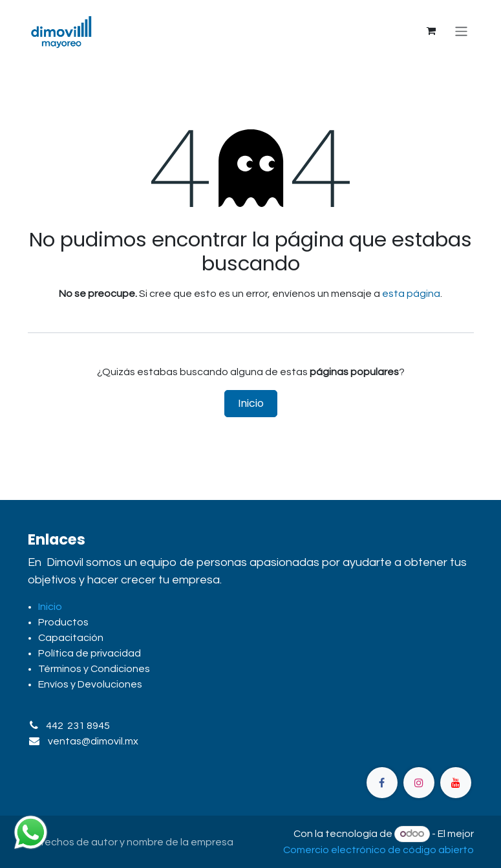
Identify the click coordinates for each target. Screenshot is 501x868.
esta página (411, 294)
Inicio (251, 403)
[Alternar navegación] (461, 31)
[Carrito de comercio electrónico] (431, 31)
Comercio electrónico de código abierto (378, 850)
